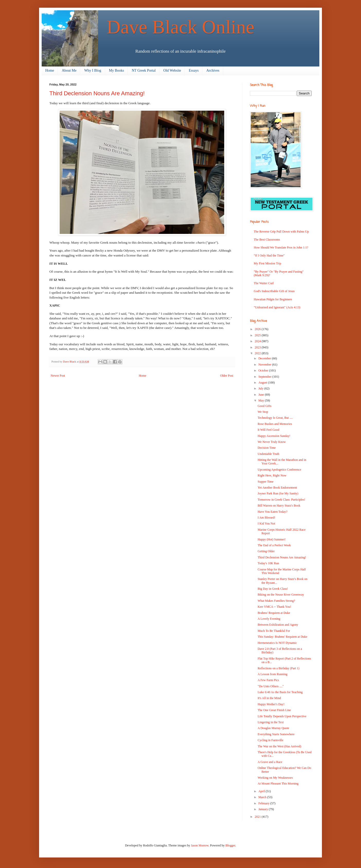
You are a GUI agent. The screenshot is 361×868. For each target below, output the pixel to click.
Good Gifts (265, 406)
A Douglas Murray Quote (273, 728)
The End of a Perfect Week (274, 545)
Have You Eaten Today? (273, 512)
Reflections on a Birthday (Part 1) (278, 668)
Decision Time (267, 448)
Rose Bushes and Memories (275, 424)
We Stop (263, 412)
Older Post (227, 376)
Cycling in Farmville (270, 740)
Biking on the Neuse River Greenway (281, 595)
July (261, 388)
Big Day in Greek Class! (273, 589)
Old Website (172, 70)
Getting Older (266, 551)
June (262, 395)
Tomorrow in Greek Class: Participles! (281, 500)
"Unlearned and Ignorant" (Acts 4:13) (277, 307)
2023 (258, 347)
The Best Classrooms (267, 240)
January (264, 809)
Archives (213, 70)
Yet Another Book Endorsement (277, 488)
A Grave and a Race (270, 762)
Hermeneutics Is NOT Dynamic (277, 643)
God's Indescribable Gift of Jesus (274, 291)
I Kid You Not (266, 523)
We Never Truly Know (272, 442)
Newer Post (58, 376)
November (265, 365)
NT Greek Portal (144, 70)
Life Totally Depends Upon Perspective (282, 716)
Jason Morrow (200, 845)
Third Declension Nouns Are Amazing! (282, 557)
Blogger (230, 845)
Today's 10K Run (268, 563)
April (262, 791)
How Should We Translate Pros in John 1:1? (281, 247)
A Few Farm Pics (268, 680)
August (263, 383)
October (264, 370)
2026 (258, 329)
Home (50, 70)
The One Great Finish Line (274, 710)
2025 (258, 335)
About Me (69, 70)
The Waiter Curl (264, 283)
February (264, 803)
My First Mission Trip (267, 263)
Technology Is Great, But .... (275, 418)
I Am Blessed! (267, 518)
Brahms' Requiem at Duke (274, 613)
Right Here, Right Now (272, 475)
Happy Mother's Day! (271, 704)
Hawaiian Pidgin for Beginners (273, 299)
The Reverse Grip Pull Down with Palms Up (281, 232)
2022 (258, 353)
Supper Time (266, 482)
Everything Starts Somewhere (276, 734)
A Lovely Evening (269, 619)
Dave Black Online (181, 27)
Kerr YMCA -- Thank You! (274, 607)
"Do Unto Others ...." (271, 686)
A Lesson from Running (273, 674)
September (265, 377)
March (263, 797)
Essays (194, 70)
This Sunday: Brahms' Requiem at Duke (282, 637)
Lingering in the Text (271, 722)
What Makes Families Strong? (276, 601)
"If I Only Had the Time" (269, 255)
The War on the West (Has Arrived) (279, 746)
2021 (258, 817)
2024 (258, 341)
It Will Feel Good (268, 430)
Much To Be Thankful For (274, 631)
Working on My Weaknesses (275, 778)
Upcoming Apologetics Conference (279, 470)
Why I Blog (93, 70)
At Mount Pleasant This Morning (278, 784)
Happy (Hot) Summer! (272, 539)
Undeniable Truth (268, 454)
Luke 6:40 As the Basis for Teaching (280, 692)
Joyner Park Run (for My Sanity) (278, 493)
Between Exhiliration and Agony (278, 625)
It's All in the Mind (269, 698)
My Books (117, 70)
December (265, 358)
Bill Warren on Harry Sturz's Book (279, 505)
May (262, 400)
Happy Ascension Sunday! (274, 436)
